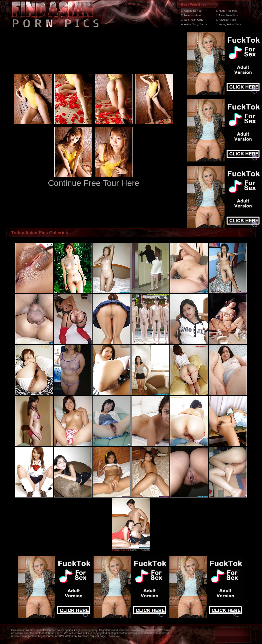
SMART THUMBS (140, 550)
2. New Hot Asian (192, 15)
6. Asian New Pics (227, 15)
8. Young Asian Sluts (228, 24)
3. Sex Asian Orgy (192, 20)
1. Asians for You (191, 11)
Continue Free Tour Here (94, 183)
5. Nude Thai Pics (226, 11)
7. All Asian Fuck (226, 20)
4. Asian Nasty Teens (194, 24)
